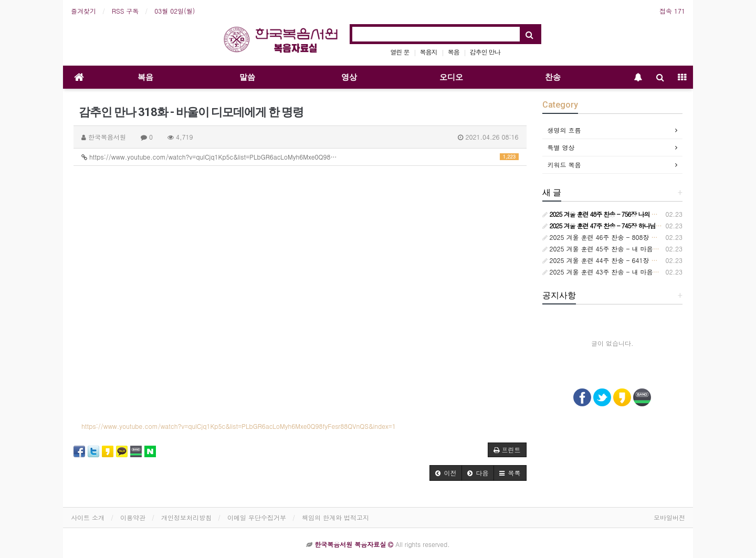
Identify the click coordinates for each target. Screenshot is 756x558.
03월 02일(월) (175, 11)
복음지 (429, 52)
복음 (454, 52)
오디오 (451, 77)
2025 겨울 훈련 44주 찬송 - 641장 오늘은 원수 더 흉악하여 (632, 260)
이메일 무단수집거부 (257, 517)
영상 (349, 77)
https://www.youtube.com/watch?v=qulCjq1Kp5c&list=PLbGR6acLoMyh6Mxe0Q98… (300, 157)
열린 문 (400, 52)
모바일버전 (669, 517)
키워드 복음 (564, 165)
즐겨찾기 (83, 11)
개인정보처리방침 (186, 517)
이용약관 (133, 517)
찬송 (553, 77)
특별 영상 (561, 147)
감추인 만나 (485, 52)
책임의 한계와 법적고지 (335, 517)
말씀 (247, 77)
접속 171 (672, 11)
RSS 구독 (125, 11)
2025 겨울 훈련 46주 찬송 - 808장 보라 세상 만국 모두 (625, 237)
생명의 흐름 (564, 130)
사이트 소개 (88, 517)
